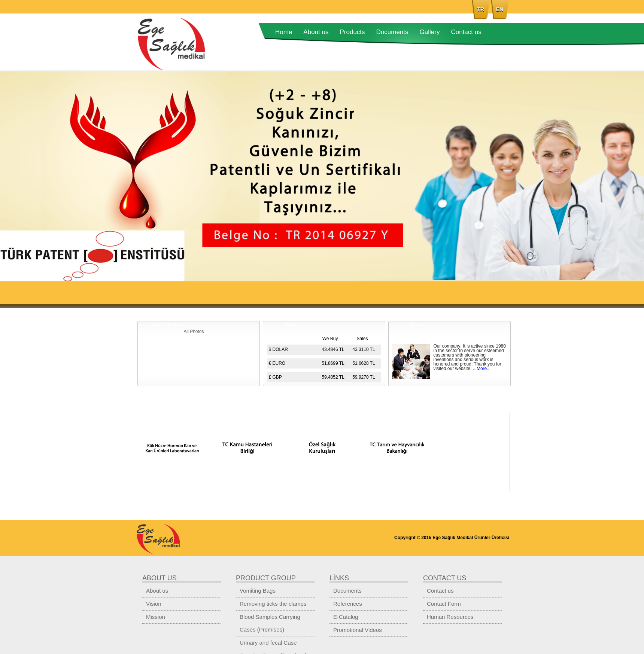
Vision (154, 604)
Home (284, 32)
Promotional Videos (358, 630)
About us (316, 32)
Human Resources (450, 617)
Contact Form (444, 604)
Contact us (466, 32)
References (348, 604)
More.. (483, 369)
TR (481, 9)
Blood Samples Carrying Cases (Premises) (270, 623)
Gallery (430, 32)
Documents (392, 32)
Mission (156, 617)
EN (500, 9)
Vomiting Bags (258, 591)
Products (352, 32)
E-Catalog (346, 617)
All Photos (194, 331)
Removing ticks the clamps (273, 604)
